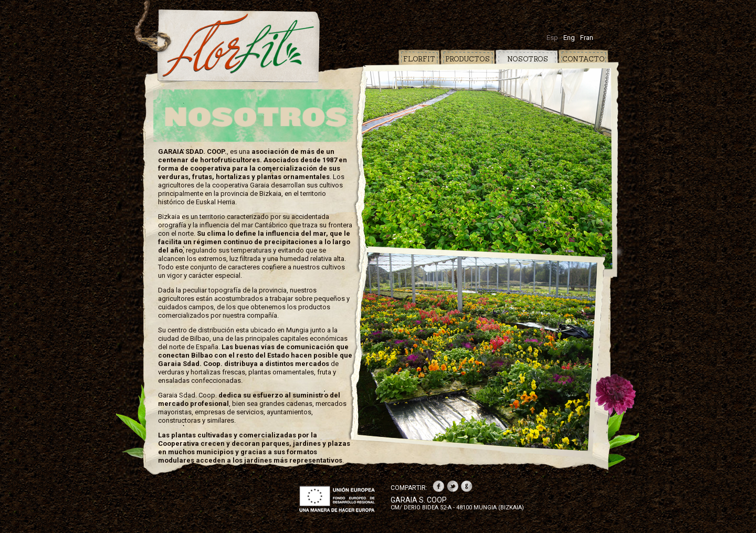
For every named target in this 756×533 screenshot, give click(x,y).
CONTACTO (584, 59)
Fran (587, 38)
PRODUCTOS (468, 59)
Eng (569, 38)
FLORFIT (419, 59)
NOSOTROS (526, 59)
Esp (552, 38)
